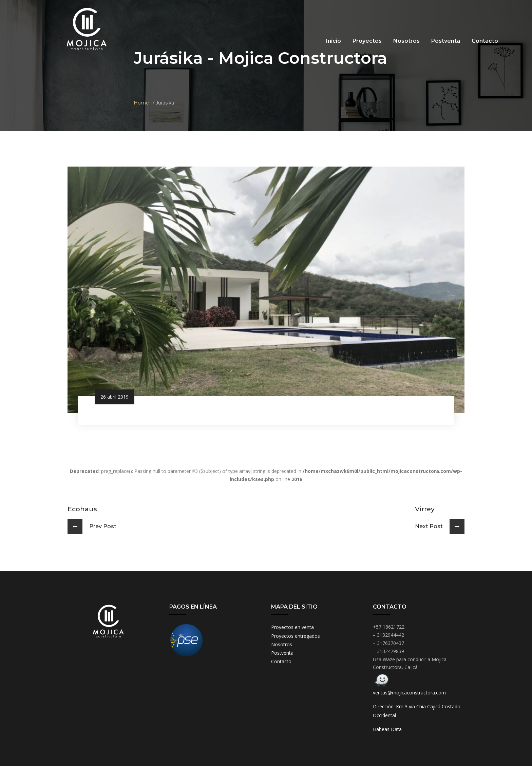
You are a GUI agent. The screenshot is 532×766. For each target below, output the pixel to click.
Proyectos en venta (292, 627)
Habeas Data (387, 729)
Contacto (485, 41)
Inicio (334, 41)
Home (141, 103)
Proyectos (367, 41)
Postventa (446, 41)
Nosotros (406, 41)
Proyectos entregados (296, 636)
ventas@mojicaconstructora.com (409, 693)
